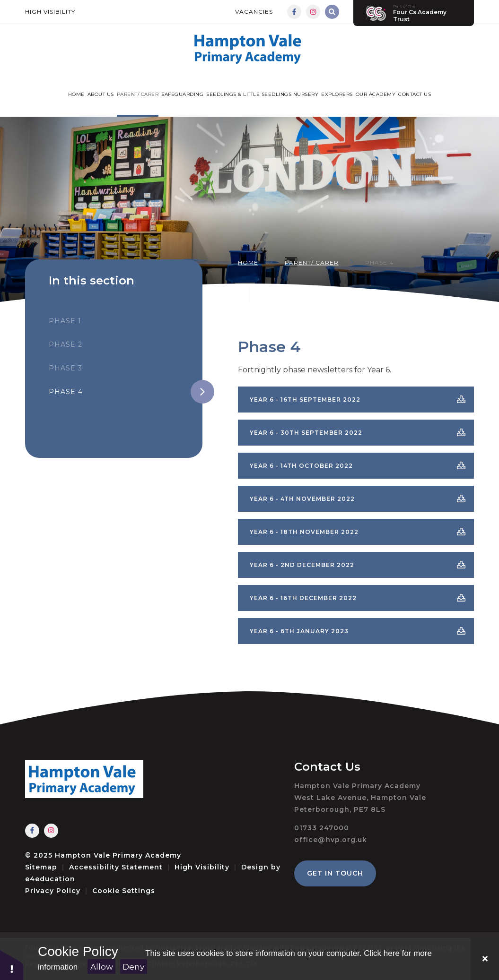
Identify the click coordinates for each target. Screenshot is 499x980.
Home (248, 262)
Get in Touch (335, 873)
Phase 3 (66, 368)
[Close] (485, 959)
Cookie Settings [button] (124, 891)
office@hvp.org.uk (331, 840)
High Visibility (50, 12)
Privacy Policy (53, 891)
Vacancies (254, 12)
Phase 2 (66, 344)
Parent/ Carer (312, 262)
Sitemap (41, 867)
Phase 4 (379, 262)
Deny (133, 967)
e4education (50, 879)
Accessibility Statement (116, 867)
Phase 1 (65, 321)
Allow (102, 967)
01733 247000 (322, 828)
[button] (12, 965)
